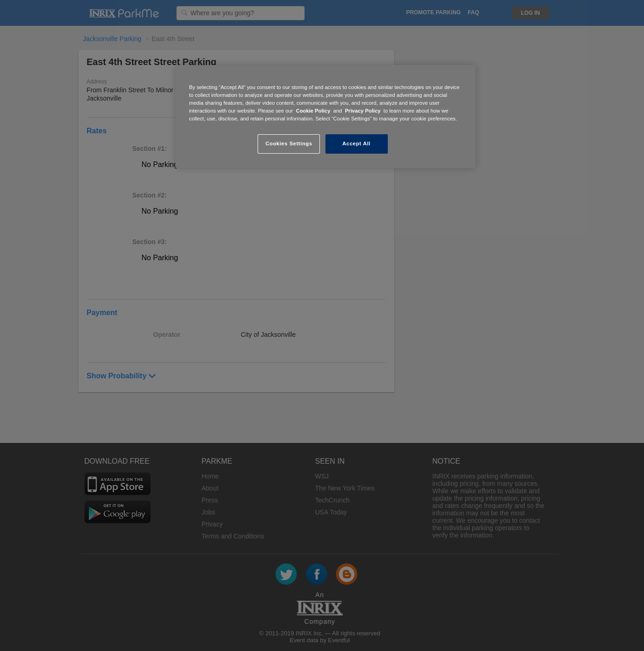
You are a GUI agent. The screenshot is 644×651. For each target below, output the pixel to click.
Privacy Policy (363, 111)
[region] (325, 116)
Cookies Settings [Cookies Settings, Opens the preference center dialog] (289, 143)
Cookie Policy (313, 111)
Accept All (357, 143)
